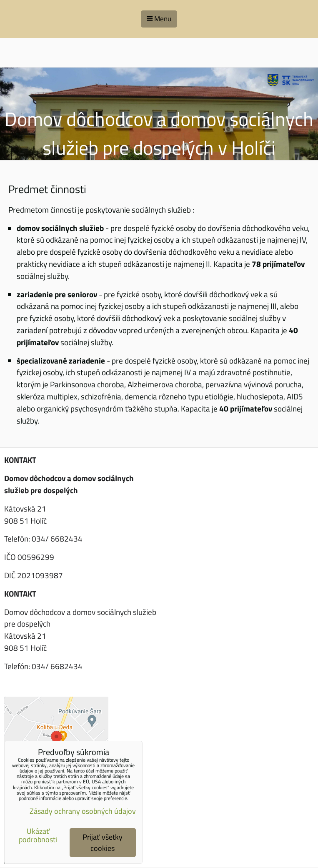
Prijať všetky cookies (103, 843)
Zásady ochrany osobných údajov (83, 811)
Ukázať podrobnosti (38, 835)
